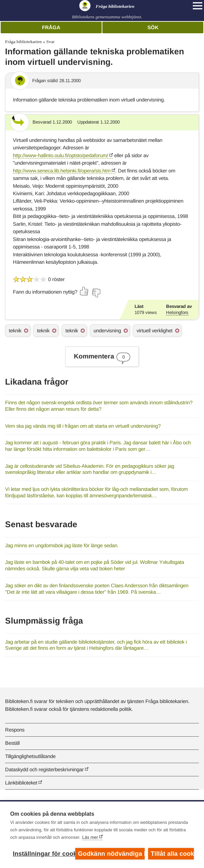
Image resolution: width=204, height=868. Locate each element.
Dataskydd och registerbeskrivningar (44, 769)
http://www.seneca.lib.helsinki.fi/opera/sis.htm (62, 171)
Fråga (51, 27)
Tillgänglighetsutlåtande (30, 756)
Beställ (12, 743)
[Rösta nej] (96, 293)
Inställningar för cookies (43, 854)
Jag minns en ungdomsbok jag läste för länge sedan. (62, 545)
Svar (51, 42)
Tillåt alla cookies (172, 854)
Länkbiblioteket (21, 783)
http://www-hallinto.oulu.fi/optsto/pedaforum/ (60, 155)
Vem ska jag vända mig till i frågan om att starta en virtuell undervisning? (83, 426)
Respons (15, 730)
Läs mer (90, 837)
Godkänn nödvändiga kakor (111, 854)
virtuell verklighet (155, 330)
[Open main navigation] (198, 6)
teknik (15, 330)
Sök (153, 27)
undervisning (107, 330)
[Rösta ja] (84, 291)
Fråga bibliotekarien (23, 42)
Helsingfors (177, 312)
